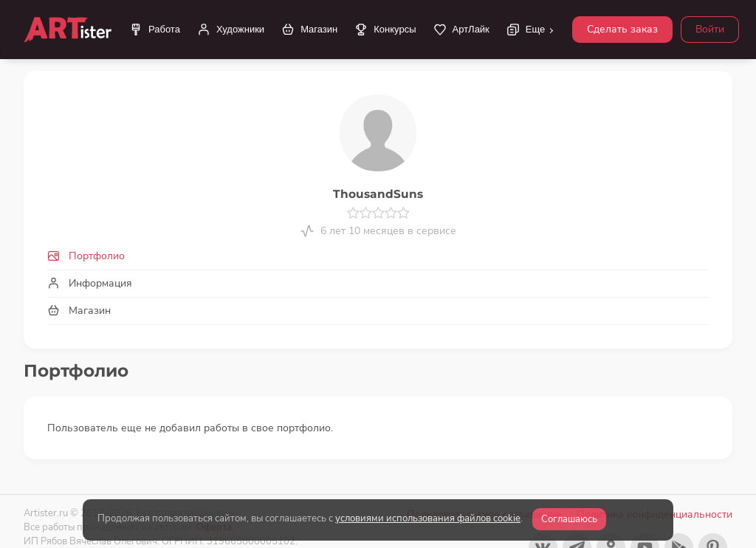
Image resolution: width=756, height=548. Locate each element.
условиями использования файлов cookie (428, 518)
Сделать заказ (622, 29)
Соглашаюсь (569, 519)
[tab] (378, 256)
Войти (710, 29)
